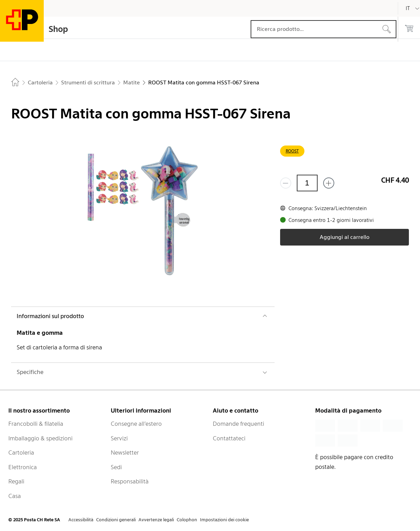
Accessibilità (81, 520)
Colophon (187, 520)
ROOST (292, 151)
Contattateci (229, 438)
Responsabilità (130, 481)
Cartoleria (21, 453)
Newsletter (125, 453)
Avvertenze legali (156, 520)
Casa (15, 496)
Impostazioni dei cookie (224, 520)
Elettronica (23, 467)
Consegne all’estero (136, 424)
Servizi (119, 438)
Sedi (116, 467)
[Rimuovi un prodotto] (286, 183)
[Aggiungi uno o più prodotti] (329, 183)
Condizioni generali (116, 520)
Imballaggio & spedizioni (40, 438)
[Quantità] (307, 183)
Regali (16, 481)
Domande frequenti (238, 424)
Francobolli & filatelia (36, 424)
